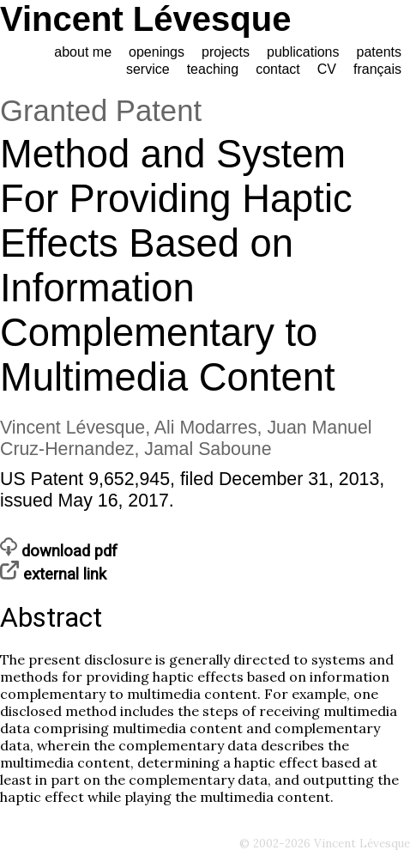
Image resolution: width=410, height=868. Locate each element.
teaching (213, 69)
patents (379, 52)
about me (83, 52)
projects (226, 52)
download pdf (59, 551)
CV (327, 69)
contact (278, 69)
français (377, 69)
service (148, 69)
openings (157, 52)
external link (53, 574)
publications (303, 52)
